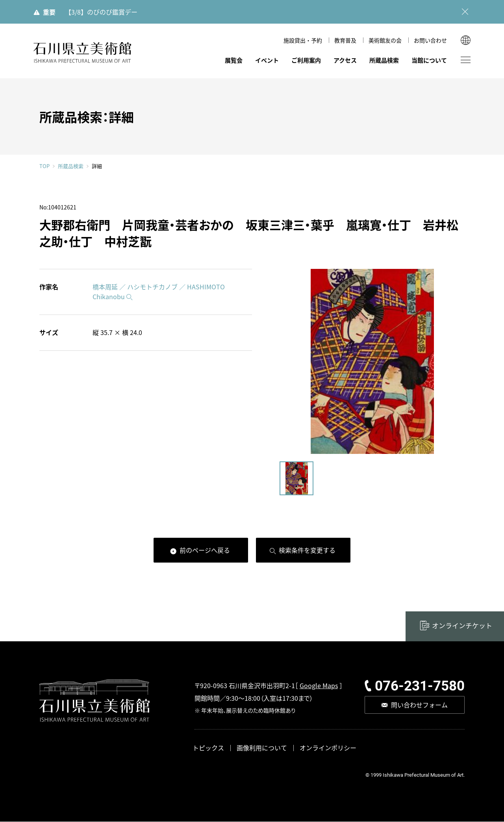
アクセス (345, 60)
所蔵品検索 (384, 60)
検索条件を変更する (307, 550)
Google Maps (319, 685)
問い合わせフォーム (419, 705)
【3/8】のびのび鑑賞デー (101, 12)
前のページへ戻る (205, 550)
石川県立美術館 (83, 53)
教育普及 (345, 40)
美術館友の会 (385, 40)
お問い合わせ (430, 40)
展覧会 (234, 60)
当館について (429, 60)
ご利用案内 (306, 60)
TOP (44, 166)
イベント (267, 60)
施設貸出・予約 (303, 40)
